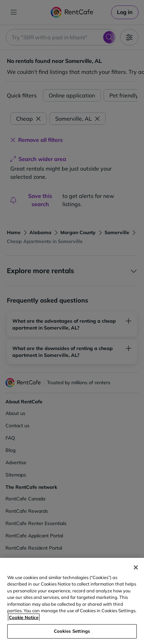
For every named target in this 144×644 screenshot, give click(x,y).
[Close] (136, 567)
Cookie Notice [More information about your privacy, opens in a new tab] (24, 617)
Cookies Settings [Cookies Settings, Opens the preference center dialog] (72, 631)
